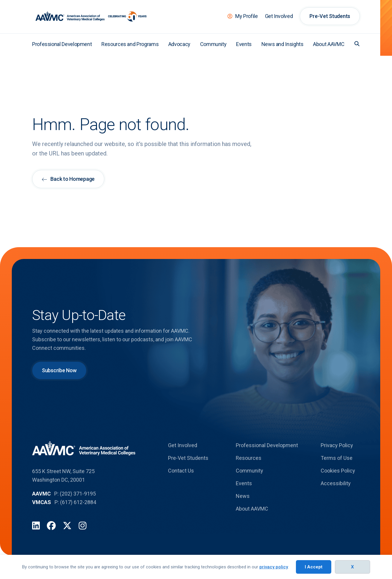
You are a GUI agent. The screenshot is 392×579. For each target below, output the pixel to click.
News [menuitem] (243, 496)
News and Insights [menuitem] (283, 44)
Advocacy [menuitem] (179, 44)
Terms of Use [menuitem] (337, 458)
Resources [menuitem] (249, 458)
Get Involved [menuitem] (279, 16)
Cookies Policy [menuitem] (338, 471)
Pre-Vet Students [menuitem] (330, 16)
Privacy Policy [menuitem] (337, 445)
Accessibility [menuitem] (336, 483)
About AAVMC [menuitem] (329, 44)
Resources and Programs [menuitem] (130, 44)
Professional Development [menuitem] (62, 44)
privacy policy (274, 567)
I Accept (314, 567)
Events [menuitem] (244, 44)
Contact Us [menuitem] (181, 471)
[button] (357, 44)
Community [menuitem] (213, 44)
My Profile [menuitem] (246, 16)
